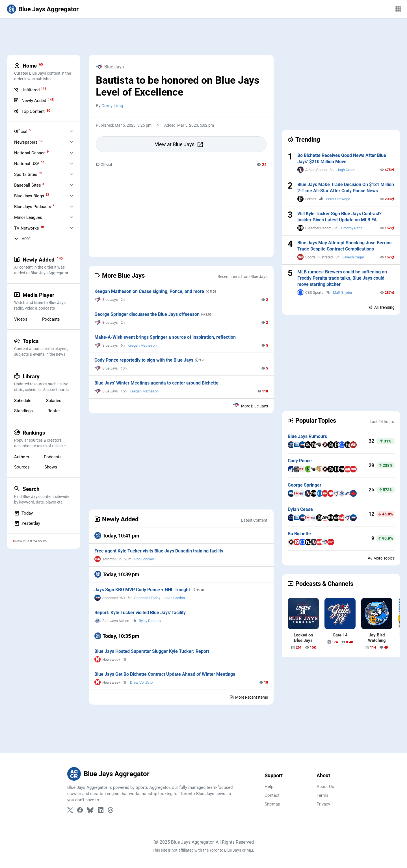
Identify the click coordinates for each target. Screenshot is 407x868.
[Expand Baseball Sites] (72, 185)
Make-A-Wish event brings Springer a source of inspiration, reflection (165, 337)
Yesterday (27, 523)
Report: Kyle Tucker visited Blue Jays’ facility (140, 613)
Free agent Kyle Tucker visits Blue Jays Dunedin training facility (159, 551)
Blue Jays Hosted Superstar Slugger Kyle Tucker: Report (152, 651)
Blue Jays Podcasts (34, 206)
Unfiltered (30, 90)
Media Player (43, 301)
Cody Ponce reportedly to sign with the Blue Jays (142, 360)
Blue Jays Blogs (32, 196)
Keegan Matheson (142, 345)
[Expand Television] (72, 228)
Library (43, 383)
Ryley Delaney (150, 621)
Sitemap (272, 804)
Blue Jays (110, 67)
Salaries (54, 401)
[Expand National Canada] (72, 153)
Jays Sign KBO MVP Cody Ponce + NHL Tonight (142, 590)
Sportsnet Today (147, 598)
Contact (272, 795)
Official (104, 165)
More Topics (381, 558)
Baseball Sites (29, 185)
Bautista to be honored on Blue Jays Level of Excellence (178, 86)
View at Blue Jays (179, 144)
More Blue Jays (250, 405)
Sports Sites (28, 174)
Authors (22, 457)
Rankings (43, 439)
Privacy (323, 804)
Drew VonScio (141, 682)
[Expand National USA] (72, 163)
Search (43, 495)
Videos (21, 319)
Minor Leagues (28, 217)
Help (269, 787)
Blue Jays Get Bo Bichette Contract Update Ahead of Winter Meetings (165, 674)
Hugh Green (346, 170)
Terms (322, 795)
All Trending (382, 307)
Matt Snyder (343, 292)
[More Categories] (16, 239)
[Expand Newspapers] (72, 142)
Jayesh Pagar (353, 257)
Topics (43, 347)
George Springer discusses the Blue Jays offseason (146, 314)
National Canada (31, 153)
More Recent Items (249, 697)
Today (23, 513)
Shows (51, 467)
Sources (22, 467)
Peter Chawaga (338, 199)
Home (43, 72)
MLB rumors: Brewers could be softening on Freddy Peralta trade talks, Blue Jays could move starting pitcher (342, 278)
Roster (54, 411)
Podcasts (51, 319)
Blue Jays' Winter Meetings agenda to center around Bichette (156, 383)
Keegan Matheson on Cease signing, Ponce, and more (148, 291)
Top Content (32, 111)
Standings (23, 411)
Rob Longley (144, 559)
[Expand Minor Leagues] (72, 217)
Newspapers (28, 142)
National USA (29, 163)
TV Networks (29, 228)
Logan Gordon (174, 598)
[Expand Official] (72, 131)
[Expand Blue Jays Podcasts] (72, 206)
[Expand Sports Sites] (72, 174)
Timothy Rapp (351, 228)
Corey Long (112, 106)
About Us (325, 787)
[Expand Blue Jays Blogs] (72, 196)
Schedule (23, 401)
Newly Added (34, 100)
